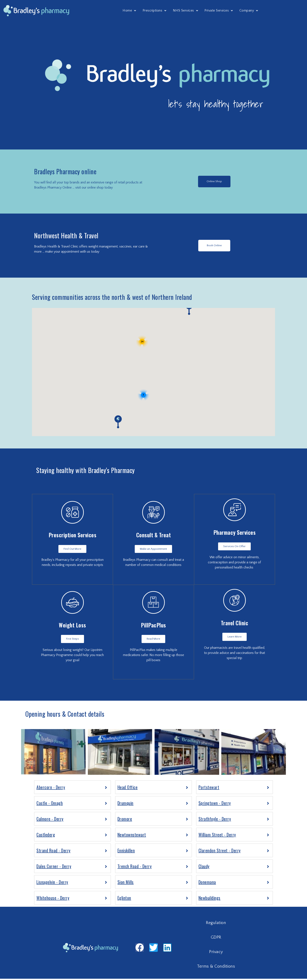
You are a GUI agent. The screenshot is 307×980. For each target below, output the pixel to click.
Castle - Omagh (50, 804)
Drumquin (125, 804)
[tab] (72, 788)
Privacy (216, 953)
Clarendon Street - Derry (220, 852)
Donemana (207, 883)
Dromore (125, 820)
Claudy (204, 867)
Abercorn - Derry (51, 788)
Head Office (128, 788)
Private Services (219, 10)
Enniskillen (126, 852)
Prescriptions (155, 10)
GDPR (216, 939)
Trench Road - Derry (135, 867)
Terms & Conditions (216, 968)
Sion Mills (126, 883)
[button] (214, 182)
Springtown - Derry (215, 804)
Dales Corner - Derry (54, 867)
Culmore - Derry (50, 820)
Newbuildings (209, 899)
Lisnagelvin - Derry (52, 883)
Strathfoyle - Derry (215, 820)
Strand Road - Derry (54, 852)
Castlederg (46, 836)
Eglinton (124, 899)
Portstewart (209, 788)
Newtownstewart (132, 836)
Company (249, 10)
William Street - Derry (217, 836)
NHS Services (186, 10)
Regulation (216, 924)
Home (129, 10)
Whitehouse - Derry (53, 899)
